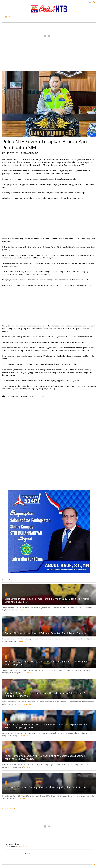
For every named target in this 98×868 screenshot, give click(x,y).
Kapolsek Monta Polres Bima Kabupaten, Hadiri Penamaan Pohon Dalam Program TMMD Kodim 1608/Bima (49, 695)
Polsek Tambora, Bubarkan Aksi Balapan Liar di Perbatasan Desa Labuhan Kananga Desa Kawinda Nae (45, 757)
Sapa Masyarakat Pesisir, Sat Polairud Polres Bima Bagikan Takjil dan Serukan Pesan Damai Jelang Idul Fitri (46, 726)
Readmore (25, 610)
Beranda (28, 854)
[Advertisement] (49, 51)
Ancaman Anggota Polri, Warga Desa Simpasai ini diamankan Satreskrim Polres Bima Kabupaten (47, 663)
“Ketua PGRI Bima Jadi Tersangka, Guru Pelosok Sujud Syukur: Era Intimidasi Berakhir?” (46, 789)
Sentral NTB (23, 846)
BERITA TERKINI (9, 808)
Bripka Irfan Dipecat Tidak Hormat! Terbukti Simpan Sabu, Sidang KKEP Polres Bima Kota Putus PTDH (47, 600)
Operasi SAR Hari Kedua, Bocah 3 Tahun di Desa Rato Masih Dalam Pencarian (46, 633)
